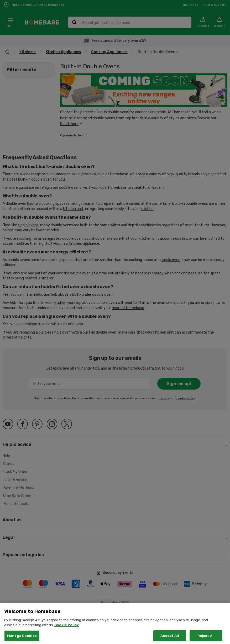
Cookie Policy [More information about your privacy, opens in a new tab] (67, 630)
